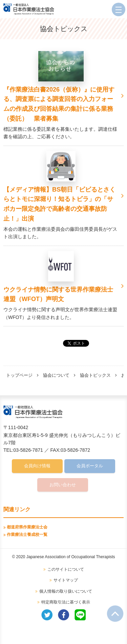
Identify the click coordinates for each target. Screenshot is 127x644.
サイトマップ (66, 580)
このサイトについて (66, 569)
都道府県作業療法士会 (27, 527)
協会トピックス (95, 375)
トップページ (19, 375)
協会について (56, 375)
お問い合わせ (63, 485)
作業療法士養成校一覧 (27, 535)
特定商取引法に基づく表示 (66, 602)
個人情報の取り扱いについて (66, 591)
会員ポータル (90, 466)
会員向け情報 (37, 466)
